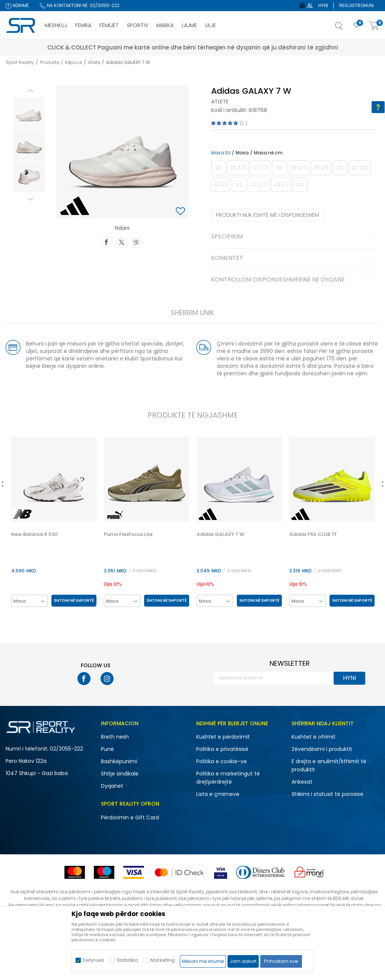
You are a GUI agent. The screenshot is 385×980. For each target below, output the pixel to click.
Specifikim (292, 237)
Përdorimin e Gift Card (130, 818)
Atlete (94, 62)
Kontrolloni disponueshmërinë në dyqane (292, 280)
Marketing (163, 960)
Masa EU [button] (220, 153)
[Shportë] (374, 26)
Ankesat (302, 782)
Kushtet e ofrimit (314, 737)
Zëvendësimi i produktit (322, 749)
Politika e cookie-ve (222, 762)
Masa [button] (241, 153)
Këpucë (74, 62)
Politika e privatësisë (222, 749)
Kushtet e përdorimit (223, 737)
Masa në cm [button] (268, 153)
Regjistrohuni (357, 5)
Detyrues (93, 960)
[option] (28, 113)
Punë (107, 749)
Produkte (50, 62)
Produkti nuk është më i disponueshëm (267, 215)
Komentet (292, 258)
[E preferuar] (357, 25)
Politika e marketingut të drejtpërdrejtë (228, 778)
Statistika (127, 960)
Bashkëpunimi (119, 762)
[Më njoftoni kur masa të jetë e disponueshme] (218, 168)
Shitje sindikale (120, 774)
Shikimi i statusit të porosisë (327, 794)
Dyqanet (112, 786)
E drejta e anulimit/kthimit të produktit (329, 766)
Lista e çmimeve (218, 794)
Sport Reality (20, 62)
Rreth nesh (115, 737)
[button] (346, 28)
